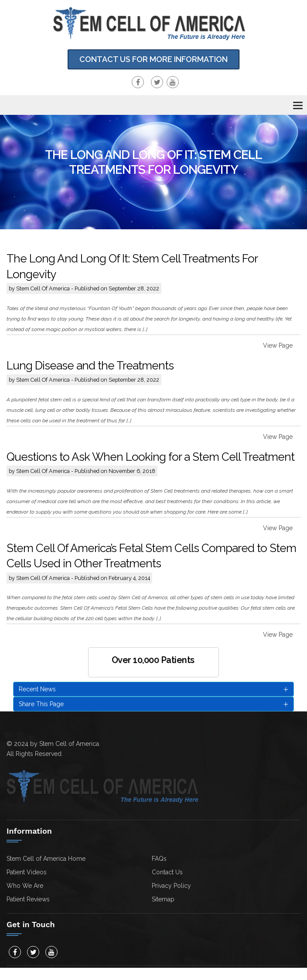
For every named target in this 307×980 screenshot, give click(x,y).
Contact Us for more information (153, 59)
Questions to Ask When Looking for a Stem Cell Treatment (150, 457)
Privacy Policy (171, 886)
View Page (278, 345)
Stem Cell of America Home (46, 859)
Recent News (153, 690)
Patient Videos (27, 872)
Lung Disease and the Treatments (90, 366)
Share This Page (153, 704)
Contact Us (167, 872)
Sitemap (163, 899)
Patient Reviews (28, 899)
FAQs (159, 859)
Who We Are (25, 886)
